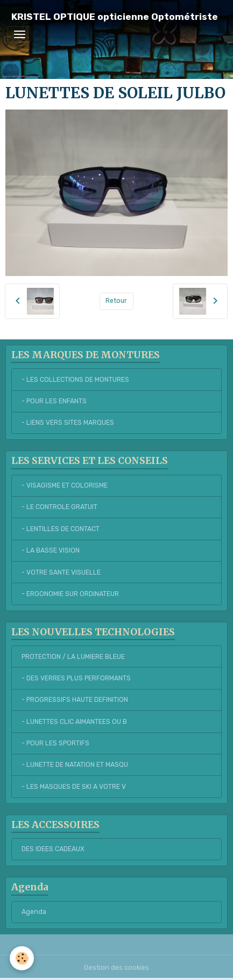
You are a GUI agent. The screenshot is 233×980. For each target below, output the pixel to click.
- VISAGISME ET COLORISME (65, 485)
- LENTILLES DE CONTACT (61, 529)
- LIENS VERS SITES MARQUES (68, 423)
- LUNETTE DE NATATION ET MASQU (75, 765)
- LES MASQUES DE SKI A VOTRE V (74, 787)
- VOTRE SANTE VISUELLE (61, 572)
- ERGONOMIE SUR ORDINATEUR (70, 594)
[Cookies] (22, 958)
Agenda (34, 912)
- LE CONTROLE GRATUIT (59, 507)
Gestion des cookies (116, 968)
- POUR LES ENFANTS (54, 401)
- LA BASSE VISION (51, 550)
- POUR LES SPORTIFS (55, 743)
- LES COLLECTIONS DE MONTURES (75, 380)
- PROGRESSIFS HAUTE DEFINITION (75, 700)
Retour (116, 301)
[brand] (115, 17)
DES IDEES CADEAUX (53, 849)
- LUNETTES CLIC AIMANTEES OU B (74, 722)
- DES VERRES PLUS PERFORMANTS (76, 678)
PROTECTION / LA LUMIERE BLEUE (73, 657)
